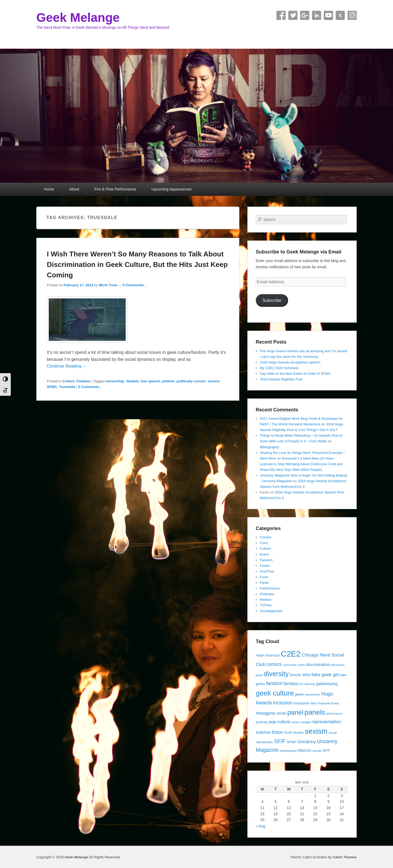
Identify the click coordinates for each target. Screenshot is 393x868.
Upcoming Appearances (172, 189)
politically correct (191, 381)
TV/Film (266, 605)
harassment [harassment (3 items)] (313, 694)
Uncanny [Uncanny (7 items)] (307, 742)
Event (264, 554)
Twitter (293, 15)
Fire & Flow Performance (115, 189)
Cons (264, 543)
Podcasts (267, 594)
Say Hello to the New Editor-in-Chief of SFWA (295, 374)
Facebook (281, 15)
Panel (264, 583)
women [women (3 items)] (317, 751)
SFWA (52, 387)
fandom (132, 381)
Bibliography (269, 447)
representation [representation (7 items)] (326, 722)
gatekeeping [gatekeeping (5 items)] (327, 684)
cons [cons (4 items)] (301, 665)
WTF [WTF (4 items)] (327, 751)
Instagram (352, 15)
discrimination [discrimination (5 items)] (318, 665)
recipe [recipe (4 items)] (306, 722)
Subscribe (272, 300)
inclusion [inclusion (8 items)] (283, 703)
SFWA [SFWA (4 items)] (291, 742)
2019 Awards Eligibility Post (281, 379)
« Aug (261, 826)
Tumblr (340, 15)
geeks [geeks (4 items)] (300, 694)
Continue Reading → (67, 366)
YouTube (328, 15)
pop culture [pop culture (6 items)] (280, 722)
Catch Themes (345, 857)
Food (264, 577)
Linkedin (317, 15)
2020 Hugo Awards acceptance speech (290, 362)
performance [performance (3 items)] (334, 714)
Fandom (84, 381)
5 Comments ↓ (135, 285)
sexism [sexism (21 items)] (316, 731)
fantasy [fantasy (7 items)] (291, 683)
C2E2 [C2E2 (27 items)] (291, 654)
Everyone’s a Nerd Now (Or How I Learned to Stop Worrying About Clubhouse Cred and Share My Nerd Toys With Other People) (301, 464)
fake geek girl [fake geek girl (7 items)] (325, 675)
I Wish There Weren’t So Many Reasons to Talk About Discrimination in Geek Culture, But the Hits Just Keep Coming (137, 264)
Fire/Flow (267, 571)
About (74, 189)
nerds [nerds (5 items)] (281, 713)
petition (168, 381)
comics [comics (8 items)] (274, 664)
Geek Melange (78, 17)
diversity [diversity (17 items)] (276, 674)
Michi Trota (108, 285)
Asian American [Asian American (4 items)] (268, 655)
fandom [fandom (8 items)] (274, 683)
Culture (69, 381)
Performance (270, 588)
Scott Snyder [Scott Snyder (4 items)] (294, 733)
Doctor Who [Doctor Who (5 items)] (300, 675)
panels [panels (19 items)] (315, 712)
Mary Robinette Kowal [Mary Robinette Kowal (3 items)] (325, 703)
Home (49, 189)
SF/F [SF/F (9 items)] (280, 741)
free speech (150, 381)
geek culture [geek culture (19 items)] (275, 693)
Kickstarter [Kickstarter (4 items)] (302, 703)
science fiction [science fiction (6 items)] (269, 732)
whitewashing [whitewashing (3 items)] (288, 751)
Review (266, 600)
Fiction (265, 566)
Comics (266, 537)
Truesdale (67, 387)
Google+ (305, 15)
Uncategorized (271, 611)
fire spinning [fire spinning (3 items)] (307, 684)
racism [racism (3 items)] (296, 722)
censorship (115, 381)
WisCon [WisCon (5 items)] (305, 750)
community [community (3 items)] (290, 665)
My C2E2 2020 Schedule (279, 368)
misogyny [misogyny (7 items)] (266, 713)
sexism (213, 381)
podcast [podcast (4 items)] (262, 722)
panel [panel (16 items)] (295, 712)
